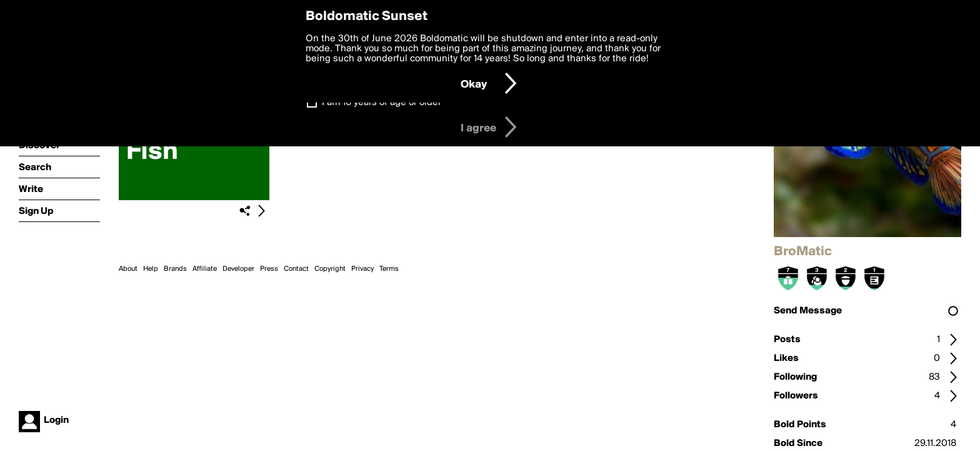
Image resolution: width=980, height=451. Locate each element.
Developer (238, 269)
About (128, 269)
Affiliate (205, 269)
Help (151, 269)
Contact (296, 269)
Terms (389, 269)
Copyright (330, 269)
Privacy (362, 269)
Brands (175, 269)
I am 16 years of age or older (382, 103)
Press (269, 269)
